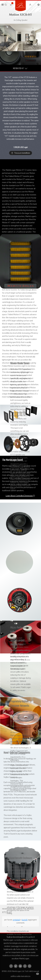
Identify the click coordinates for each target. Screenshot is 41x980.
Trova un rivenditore (21, 153)
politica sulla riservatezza (20, 976)
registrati (17, 920)
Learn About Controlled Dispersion (20, 496)
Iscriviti (25, 920)
